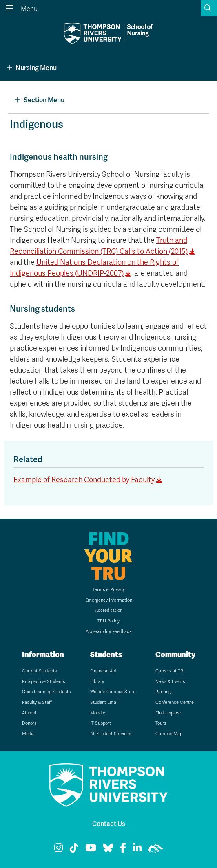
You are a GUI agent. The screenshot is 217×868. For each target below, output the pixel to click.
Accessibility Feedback (109, 632)
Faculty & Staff (37, 702)
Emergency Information (109, 600)
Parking (163, 692)
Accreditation (109, 610)
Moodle (98, 713)
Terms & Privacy (109, 590)
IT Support (101, 723)
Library (97, 682)
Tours (161, 723)
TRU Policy (108, 621)
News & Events (170, 682)
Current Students (39, 671)
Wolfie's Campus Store (113, 692)
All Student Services (111, 734)
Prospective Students (43, 682)
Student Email (104, 702)
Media (28, 734)
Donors (29, 723)
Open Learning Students (46, 692)
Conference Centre (175, 702)
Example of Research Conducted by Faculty (84, 480)
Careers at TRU (171, 671)
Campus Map (169, 734)
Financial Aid (103, 671)
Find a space (168, 713)
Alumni (29, 713)
